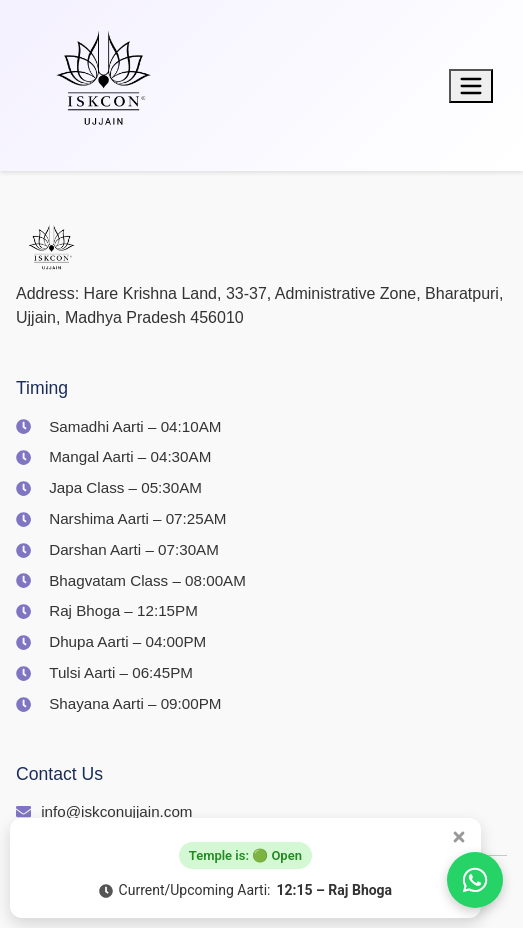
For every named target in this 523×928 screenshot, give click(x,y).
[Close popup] (459, 837)
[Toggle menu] (471, 86)
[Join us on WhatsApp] (475, 880)
